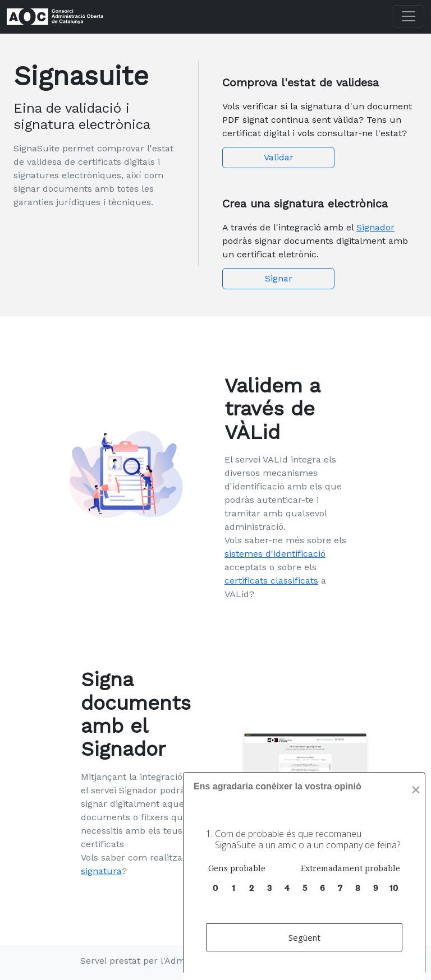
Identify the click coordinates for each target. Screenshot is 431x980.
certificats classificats (271, 581)
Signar (279, 278)
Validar (279, 157)
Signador (375, 227)
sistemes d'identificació (275, 554)
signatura (101, 871)
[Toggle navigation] (409, 16)
